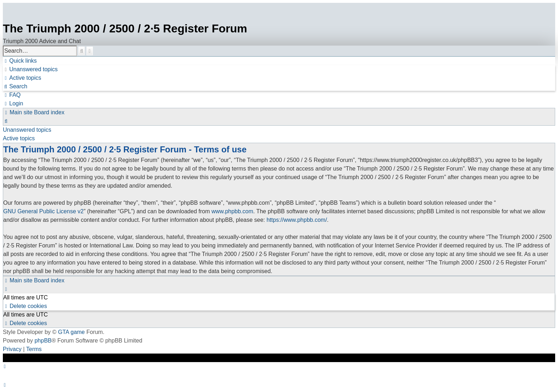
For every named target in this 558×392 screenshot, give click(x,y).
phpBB (43, 341)
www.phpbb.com (232, 211)
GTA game (71, 332)
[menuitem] (30, 69)
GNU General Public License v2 (43, 211)
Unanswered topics (27, 130)
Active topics (19, 138)
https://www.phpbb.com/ (297, 220)
